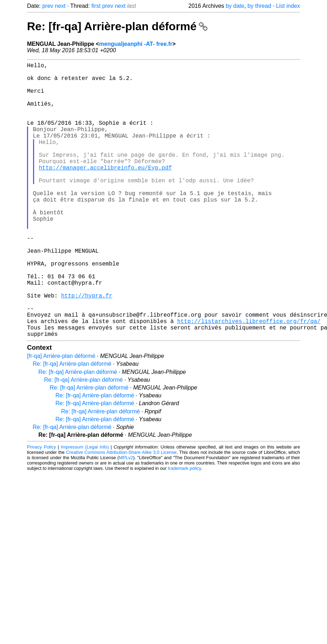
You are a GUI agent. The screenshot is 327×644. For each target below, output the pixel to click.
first (96, 6)
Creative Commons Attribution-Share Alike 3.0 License (121, 513)
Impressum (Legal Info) (85, 508)
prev (48, 6)
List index (288, 6)
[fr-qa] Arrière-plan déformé (61, 417)
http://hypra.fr (87, 348)
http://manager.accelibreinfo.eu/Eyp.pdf (105, 192)
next (60, 6)
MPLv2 (126, 519)
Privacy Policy (41, 508)
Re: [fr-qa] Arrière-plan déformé (117, 26)
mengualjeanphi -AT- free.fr (136, 44)
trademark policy (184, 529)
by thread (259, 6)
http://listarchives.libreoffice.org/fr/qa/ (249, 379)
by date (235, 6)
